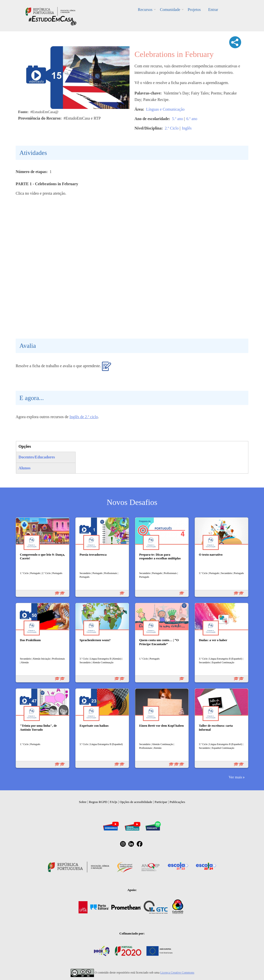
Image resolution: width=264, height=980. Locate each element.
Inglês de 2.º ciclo (84, 417)
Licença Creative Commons (177, 973)
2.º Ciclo (172, 128)
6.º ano (192, 119)
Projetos (194, 10)
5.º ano (177, 119)
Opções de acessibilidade (136, 802)
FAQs (114, 802)
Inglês (187, 128)
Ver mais (235, 777)
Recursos (145, 10)
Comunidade (170, 10)
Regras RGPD (98, 802)
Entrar (213, 10)
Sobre (83, 802)
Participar (161, 802)
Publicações (177, 802)
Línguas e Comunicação (165, 109)
